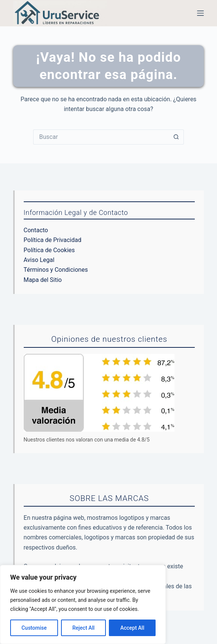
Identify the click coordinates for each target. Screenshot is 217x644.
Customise (34, 628)
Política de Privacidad (53, 240)
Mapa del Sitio (43, 280)
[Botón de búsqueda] (176, 137)
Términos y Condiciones (56, 270)
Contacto (36, 230)
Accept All (132, 628)
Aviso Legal (39, 260)
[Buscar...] (101, 137)
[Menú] (200, 13)
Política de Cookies (49, 250)
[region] (83, 604)
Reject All (83, 628)
